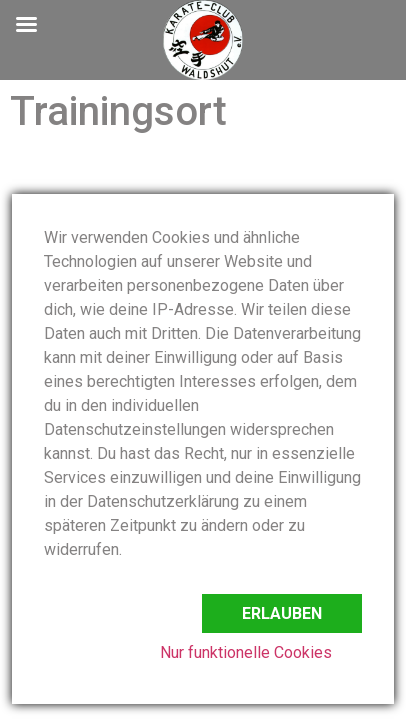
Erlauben (282, 613)
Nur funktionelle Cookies (246, 652)
